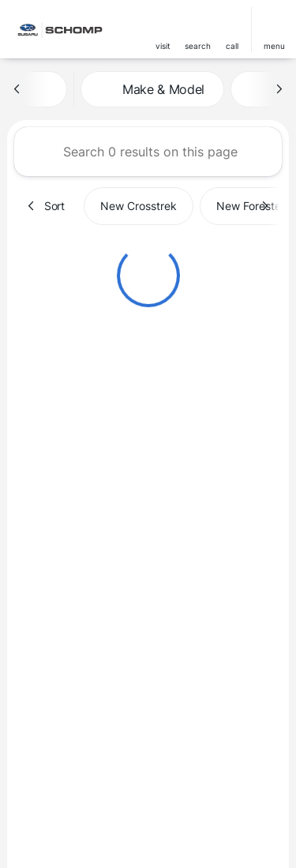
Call (232, 46)
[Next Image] (279, 89)
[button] (163, 30)
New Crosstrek (139, 206)
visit (163, 46)
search (198, 46)
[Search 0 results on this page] (148, 152)
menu (274, 46)
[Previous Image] (17, 89)
